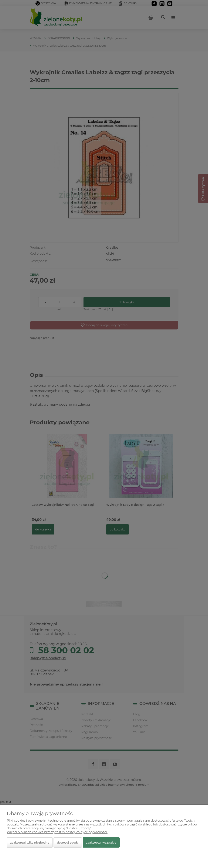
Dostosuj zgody (68, 842)
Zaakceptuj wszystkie (101, 842)
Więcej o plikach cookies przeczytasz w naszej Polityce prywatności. (57, 832)
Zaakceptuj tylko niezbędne (30, 842)
